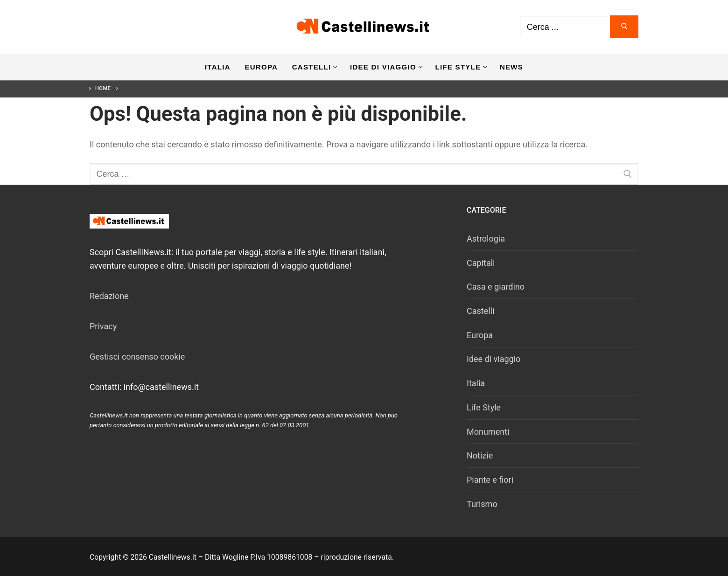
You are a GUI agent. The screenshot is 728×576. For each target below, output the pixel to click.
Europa (480, 335)
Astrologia (486, 239)
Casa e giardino (496, 287)
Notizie (480, 455)
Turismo (482, 504)
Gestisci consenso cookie (137, 357)
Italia (476, 383)
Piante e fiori (490, 480)
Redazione (109, 296)
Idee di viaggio (493, 359)
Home (103, 88)
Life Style (484, 407)
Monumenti (488, 432)
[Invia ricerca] (624, 27)
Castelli (480, 311)
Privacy (103, 326)
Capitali (481, 263)
